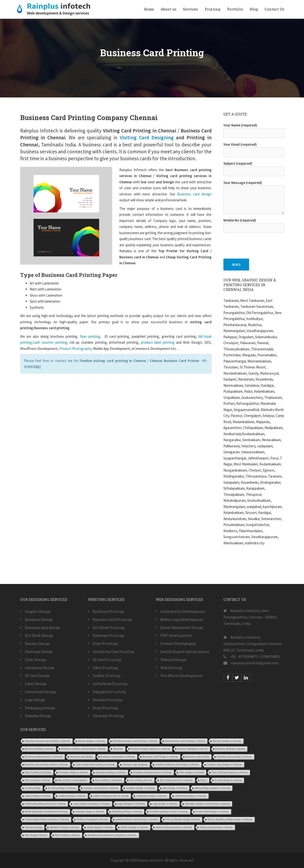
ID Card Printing (107, 660)
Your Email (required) (254, 148)
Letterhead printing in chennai (190, 796)
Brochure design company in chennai (150, 749)
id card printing (33, 788)
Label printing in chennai (38, 796)
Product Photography (75, 349)
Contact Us (274, 9)
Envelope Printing (108, 635)
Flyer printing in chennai (37, 780)
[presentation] (260, 243)
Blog (254, 9)
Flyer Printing (105, 644)
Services (191, 9)
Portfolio (235, 9)
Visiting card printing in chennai (216, 827)
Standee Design (38, 716)
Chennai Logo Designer (135, 764)
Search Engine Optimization (185, 652)
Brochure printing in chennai (230, 749)
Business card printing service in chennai (46, 764)
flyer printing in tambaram (109, 780)
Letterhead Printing (110, 684)
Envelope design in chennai (73, 772)
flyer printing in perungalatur (72, 780)
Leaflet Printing (106, 676)
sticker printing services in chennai (174, 827)
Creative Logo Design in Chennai (224, 764)
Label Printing (105, 668)
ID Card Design (37, 676)
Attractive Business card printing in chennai (47, 741)
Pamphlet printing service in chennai (169, 812)
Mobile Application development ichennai (46, 812)
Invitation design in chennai (140, 788)
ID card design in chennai (228, 780)
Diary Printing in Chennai (38, 772)
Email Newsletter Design (182, 628)
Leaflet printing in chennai (72, 796)
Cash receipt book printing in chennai (95, 764)
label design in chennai (175, 788)
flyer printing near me (141, 780)
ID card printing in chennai (62, 788)
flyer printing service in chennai (176, 780)
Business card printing (197, 757)
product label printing (157, 342)
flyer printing (90, 336)
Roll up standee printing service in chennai (230, 819)
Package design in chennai (90, 812)
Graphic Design (38, 611)
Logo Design (35, 700)
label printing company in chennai (212, 788)
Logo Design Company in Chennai (91, 804)
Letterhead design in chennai (151, 796)
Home (149, 9)
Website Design (174, 660)
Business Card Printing (112, 620)
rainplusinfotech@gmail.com (255, 663)
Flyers (204, 780)
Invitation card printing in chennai (101, 788)
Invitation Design (40, 668)
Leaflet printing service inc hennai (111, 796)
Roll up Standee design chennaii (182, 819)
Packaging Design (40, 708)
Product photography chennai (92, 819)
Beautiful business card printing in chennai (135, 741)
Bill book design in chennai (227, 741)
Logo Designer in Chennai (131, 804)
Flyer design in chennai (191, 772)
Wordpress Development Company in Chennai (112, 835)
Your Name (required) (254, 129)
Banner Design (37, 644)
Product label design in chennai (212, 812)
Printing (212, 9)
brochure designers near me (192, 749)
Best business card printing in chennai (185, 741)
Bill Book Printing (109, 628)
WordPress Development (182, 676)
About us (169, 9)
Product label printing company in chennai (47, 819)
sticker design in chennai (100, 827)
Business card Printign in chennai (160, 757)
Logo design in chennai (165, 804)
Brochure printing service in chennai (44, 757)
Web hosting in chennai (67, 835)
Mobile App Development (182, 620)
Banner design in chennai (91, 741)
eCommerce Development (183, 611)
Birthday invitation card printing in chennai (83, 749)
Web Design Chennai (36, 835)
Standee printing (33, 827)
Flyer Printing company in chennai (229, 772)
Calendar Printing (108, 716)
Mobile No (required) (254, 224)
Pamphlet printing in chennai (127, 812)
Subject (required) (254, 167)
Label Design (36, 684)
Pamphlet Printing (109, 692)
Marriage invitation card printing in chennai (207, 804)
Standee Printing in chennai (64, 827)
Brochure (118, 749)
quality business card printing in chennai (137, 819)
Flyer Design (36, 660)
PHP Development (176, 635)
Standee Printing (107, 700)
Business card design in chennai (118, 757)
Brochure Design (39, 620)
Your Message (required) (254, 198)
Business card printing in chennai (234, 757)
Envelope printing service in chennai (152, 772)
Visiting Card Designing (147, 137)
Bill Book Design (39, 635)
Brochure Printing (108, 611)
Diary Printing (105, 708)
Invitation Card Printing (113, 652)
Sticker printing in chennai (134, 827)
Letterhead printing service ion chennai (45, 804)
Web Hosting (171, 668)
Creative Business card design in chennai (177, 764)
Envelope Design (39, 652)
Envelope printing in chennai (111, 772)
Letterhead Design (41, 692)
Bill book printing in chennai (39, 749)
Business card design (194, 194)
